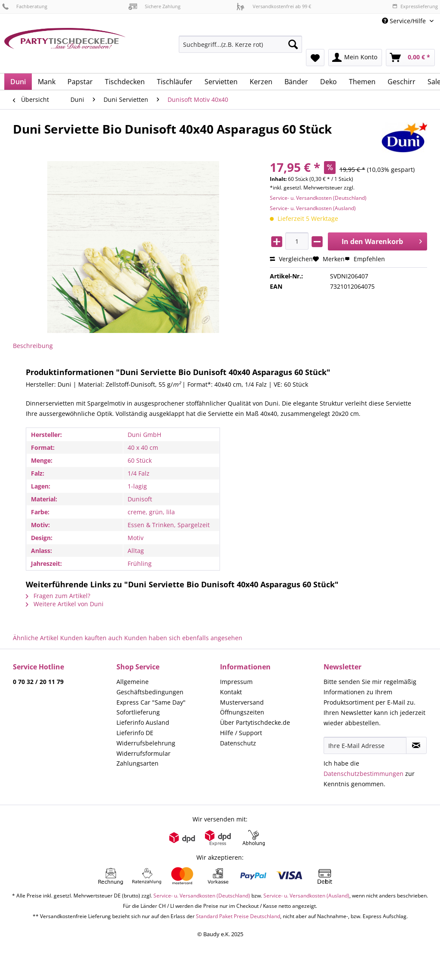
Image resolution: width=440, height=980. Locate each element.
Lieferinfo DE (135, 733)
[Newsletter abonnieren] (416, 745)
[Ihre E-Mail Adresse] (365, 745)
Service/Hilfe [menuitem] (405, 21)
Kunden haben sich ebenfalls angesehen (183, 638)
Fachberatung (25, 6)
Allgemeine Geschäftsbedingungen (150, 687)
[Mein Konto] (355, 58)
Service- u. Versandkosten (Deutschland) (318, 198)
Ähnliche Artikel (36, 638)
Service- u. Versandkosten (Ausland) (313, 208)
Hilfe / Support (241, 733)
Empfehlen (365, 259)
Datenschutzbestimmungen (364, 774)
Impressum (236, 682)
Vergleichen (291, 259)
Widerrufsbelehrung (146, 743)
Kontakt (231, 692)
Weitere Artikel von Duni (65, 604)
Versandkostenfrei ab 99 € (274, 6)
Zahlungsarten (137, 763)
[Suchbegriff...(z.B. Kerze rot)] (240, 44)
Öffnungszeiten (242, 712)
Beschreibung (33, 346)
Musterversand (242, 702)
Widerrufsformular (144, 753)
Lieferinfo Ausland (143, 722)
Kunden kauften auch (91, 638)
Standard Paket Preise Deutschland (238, 916)
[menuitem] (240, 48)
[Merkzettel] (315, 58)
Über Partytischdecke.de (255, 722)
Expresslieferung (415, 6)
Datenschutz (238, 743)
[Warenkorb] (410, 58)
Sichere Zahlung (154, 6)
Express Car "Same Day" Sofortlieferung (151, 707)
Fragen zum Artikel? (58, 596)
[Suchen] (293, 44)
